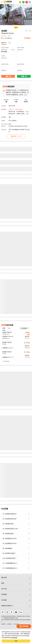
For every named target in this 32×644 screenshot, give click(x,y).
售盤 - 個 (8, 76)
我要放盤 (24, 626)
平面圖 (27, 38)
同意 (16, 641)
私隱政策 (9, 624)
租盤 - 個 (24, 76)
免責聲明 (3, 624)
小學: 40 (11, 109)
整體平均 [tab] (4, 43)
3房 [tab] (9, 43)
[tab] (4, 328)
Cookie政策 (14, 638)
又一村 (18, 90)
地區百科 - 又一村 (16, 136)
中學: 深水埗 (19, 109)
